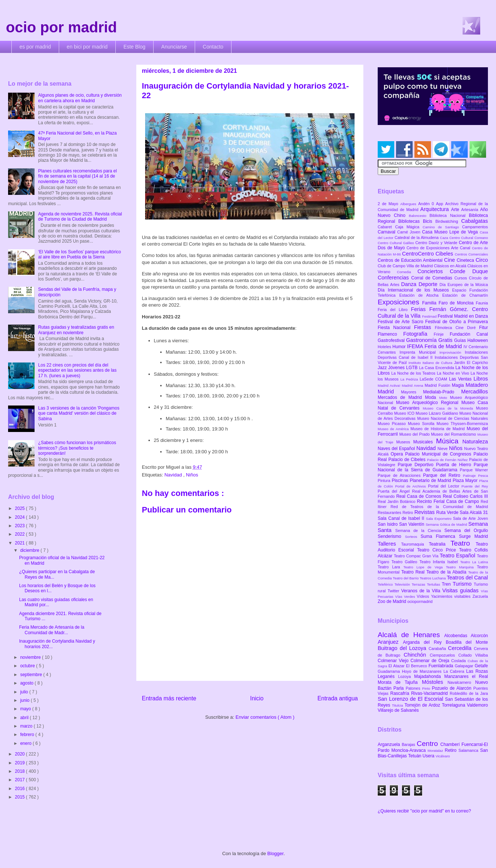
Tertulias (434, 584)
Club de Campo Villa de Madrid (406, 266)
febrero (28, 735)
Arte (456, 210)
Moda (432, 397)
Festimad (430, 316)
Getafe (481, 666)
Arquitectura (436, 209)
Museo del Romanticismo (454, 434)
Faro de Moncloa (457, 303)
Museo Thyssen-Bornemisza (462, 424)
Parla (400, 688)
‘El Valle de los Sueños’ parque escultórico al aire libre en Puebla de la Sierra (80, 254)
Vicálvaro (443, 756)
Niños (192, 475)
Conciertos (434, 271)
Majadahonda (429, 676)
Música (449, 441)
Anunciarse (174, 47)
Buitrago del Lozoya (403, 648)
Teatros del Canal (467, 578)
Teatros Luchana (433, 578)
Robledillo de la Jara (469, 693)
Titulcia (398, 705)
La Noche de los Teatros (414, 373)
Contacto (213, 47)
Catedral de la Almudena (417, 237)
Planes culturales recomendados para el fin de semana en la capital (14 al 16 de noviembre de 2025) (78, 176)
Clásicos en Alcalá (451, 266)
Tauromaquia (415, 544)
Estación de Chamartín (465, 295)
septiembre (32, 675)
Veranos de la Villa (422, 591)
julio (25, 692)
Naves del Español (397, 449)
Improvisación (452, 352)
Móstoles (435, 682)
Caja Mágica (409, 227)
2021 (21, 543)
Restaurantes (390, 512)
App (441, 204)
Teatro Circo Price (438, 550)
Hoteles (385, 347)
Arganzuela (390, 744)
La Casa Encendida (437, 368)
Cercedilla (461, 648)
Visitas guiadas (462, 590)
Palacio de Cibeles (408, 460)
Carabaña (438, 649)
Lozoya (406, 676)
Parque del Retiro (443, 475)
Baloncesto (419, 216)
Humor (400, 347)
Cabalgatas (475, 221)
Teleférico (386, 584)
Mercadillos (475, 392)
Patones (414, 688)
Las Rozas (477, 671)
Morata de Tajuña (400, 682)
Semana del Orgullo (466, 531)
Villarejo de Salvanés (398, 710)
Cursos (462, 278)
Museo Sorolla (422, 424)
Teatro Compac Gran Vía (417, 556)
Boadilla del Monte (467, 642)
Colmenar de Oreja (431, 661)
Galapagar (465, 666)
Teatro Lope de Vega (425, 567)
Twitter (394, 591)
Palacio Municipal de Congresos (439, 454)
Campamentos (475, 227)
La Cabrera (455, 671)
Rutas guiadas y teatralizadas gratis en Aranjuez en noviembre (76, 330)
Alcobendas (457, 636)
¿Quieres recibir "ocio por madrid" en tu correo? (424, 811)
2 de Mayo (389, 204)
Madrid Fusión (438, 385)
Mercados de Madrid (401, 397)
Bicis (429, 221)
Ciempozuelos (444, 655)
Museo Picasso (393, 424)
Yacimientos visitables (452, 596)
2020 (21, 754)
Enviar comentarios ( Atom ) (265, 717)
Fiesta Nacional (396, 328)
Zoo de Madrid (393, 601)
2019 (21, 763)
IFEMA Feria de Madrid (435, 346)
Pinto (427, 688)
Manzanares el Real (466, 676)
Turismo (463, 584)
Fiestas (425, 327)
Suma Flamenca (440, 536)
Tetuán (415, 756)
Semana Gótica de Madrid (447, 524)
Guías (461, 340)
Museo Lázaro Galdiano (437, 413)
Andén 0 (427, 204)
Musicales (425, 442)
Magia (459, 385)
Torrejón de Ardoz (423, 705)
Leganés (388, 676)
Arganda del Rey (425, 642)
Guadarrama (390, 671)
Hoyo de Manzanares (423, 671)
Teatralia (440, 544)
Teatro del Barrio (406, 578)
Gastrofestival (392, 340)
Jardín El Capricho (471, 362)
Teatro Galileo (406, 562)
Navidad (174, 475)
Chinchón (417, 655)
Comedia (407, 272)
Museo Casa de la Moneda (450, 408)
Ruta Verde (448, 512)
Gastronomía (422, 340)
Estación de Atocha (421, 295)
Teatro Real (414, 572)
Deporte (429, 284)
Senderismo (391, 536)
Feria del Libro (394, 310)
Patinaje (470, 476)
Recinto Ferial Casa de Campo (449, 501)
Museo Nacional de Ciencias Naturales (452, 418)
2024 (21, 517)
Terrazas (419, 584)
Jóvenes (397, 368)
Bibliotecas (411, 221)
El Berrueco (417, 666)
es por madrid (35, 47)
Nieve (443, 449)
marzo (27, 726)
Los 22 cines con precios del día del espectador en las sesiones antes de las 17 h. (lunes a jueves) (77, 370)
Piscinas (401, 481)
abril (25, 718)
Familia (430, 303)
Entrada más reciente (169, 698)
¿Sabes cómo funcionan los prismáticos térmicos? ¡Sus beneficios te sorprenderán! (77, 448)
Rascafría (401, 693)
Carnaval (387, 232)
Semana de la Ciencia (420, 531)
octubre (28, 666)
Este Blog (134, 47)
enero (26, 743)
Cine (450, 260)
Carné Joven (410, 232)
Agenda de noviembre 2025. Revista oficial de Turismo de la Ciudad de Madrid (80, 217)
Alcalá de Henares (411, 635)
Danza (410, 284)
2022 (21, 534)
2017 (21, 780)
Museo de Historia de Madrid (439, 429)
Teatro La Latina (474, 562)
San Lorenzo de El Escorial (411, 699)
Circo (482, 260)
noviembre (31, 657)
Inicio (257, 698)
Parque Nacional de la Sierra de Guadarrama (433, 467)
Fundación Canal (469, 334)
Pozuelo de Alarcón (452, 688)
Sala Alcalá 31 (474, 512)
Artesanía (470, 210)
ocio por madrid (61, 27)
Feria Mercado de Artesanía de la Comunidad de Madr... (52, 630)
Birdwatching (448, 221)
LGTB (412, 368)
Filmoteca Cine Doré (457, 328)
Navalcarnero (461, 682)
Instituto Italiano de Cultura (431, 363)
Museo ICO (405, 413)
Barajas (409, 744)
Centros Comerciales (471, 254)
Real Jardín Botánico (397, 501)
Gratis (446, 340)
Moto (444, 398)
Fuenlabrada (442, 666)
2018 (21, 771)
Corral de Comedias (433, 278)
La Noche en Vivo (454, 373)
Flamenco (390, 334)
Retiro (409, 512)
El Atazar (397, 666)
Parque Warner (474, 470)
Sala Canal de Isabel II (402, 518)
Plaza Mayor (466, 481)
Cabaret (386, 227)
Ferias (420, 309)
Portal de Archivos (411, 486)
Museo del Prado (415, 434)
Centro (428, 744)
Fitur (484, 328)
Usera (429, 756)
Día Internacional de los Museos (415, 290)
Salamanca (469, 750)
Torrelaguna (454, 705)
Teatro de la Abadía (447, 572)
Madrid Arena (413, 385)
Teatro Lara (391, 567)
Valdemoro (477, 705)
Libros (481, 379)
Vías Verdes (406, 596)
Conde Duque (469, 271)
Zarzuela (480, 596)
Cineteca (466, 260)
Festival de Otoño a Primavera (457, 322)
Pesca (483, 476)
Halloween (478, 340)
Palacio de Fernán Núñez (448, 460)
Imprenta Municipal (419, 352)
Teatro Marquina (461, 567)
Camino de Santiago (442, 227)
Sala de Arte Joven (470, 518)
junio (26, 700)
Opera (398, 454)
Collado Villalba (473, 655)
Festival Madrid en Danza (463, 316)
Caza (445, 238)
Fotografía (418, 334)
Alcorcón (479, 636)
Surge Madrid (473, 536)
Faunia (482, 303)
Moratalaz (436, 751)
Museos (405, 442)
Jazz (383, 368)
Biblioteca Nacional (449, 215)
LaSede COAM (434, 379)
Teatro (463, 543)
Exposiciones (400, 302)
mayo (26, 709)
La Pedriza (410, 379)
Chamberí (451, 744)
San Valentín (412, 524)
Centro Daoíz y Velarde (437, 243)
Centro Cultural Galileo (396, 243)
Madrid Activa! (390, 385)
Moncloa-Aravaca (409, 750)
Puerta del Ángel (395, 491)
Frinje (441, 334)
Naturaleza (475, 442)
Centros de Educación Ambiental (411, 260)
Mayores (412, 392)
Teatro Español (458, 556)
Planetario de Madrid (431, 481)
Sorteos (413, 537)
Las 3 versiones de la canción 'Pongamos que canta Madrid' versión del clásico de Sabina (79, 413)
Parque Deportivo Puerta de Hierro (436, 465)
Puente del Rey (475, 486)
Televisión (403, 584)
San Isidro (388, 524)
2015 (21, 797)
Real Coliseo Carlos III (465, 496)
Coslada (459, 661)
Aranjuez (390, 642)
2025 (21, 508)
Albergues (409, 204)
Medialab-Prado (442, 392)
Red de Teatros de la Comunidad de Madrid (439, 507)
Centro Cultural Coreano (469, 238)
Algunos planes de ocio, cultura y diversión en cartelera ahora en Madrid (80, 98)
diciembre (30, 550)
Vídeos (424, 596)
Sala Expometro (439, 519)
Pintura (385, 481)
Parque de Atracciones (400, 475)
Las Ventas (461, 379)
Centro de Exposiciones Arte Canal (439, 248)
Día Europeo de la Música (464, 285)
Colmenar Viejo (394, 661)
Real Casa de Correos (419, 496)
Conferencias (394, 278)
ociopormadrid (420, 601)
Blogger (276, 853)
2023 (21, 526)
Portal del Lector (445, 486)
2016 (21, 789)
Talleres (389, 544)
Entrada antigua (338, 698)
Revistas (425, 512)
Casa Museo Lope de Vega (451, 232)
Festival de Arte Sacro (401, 322)
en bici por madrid (87, 47)
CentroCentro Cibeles (428, 254)
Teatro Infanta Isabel (440, 562)
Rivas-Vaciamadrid (430, 693)
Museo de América (394, 429)
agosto (27, 683)
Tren (447, 584)
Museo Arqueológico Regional (429, 403)
